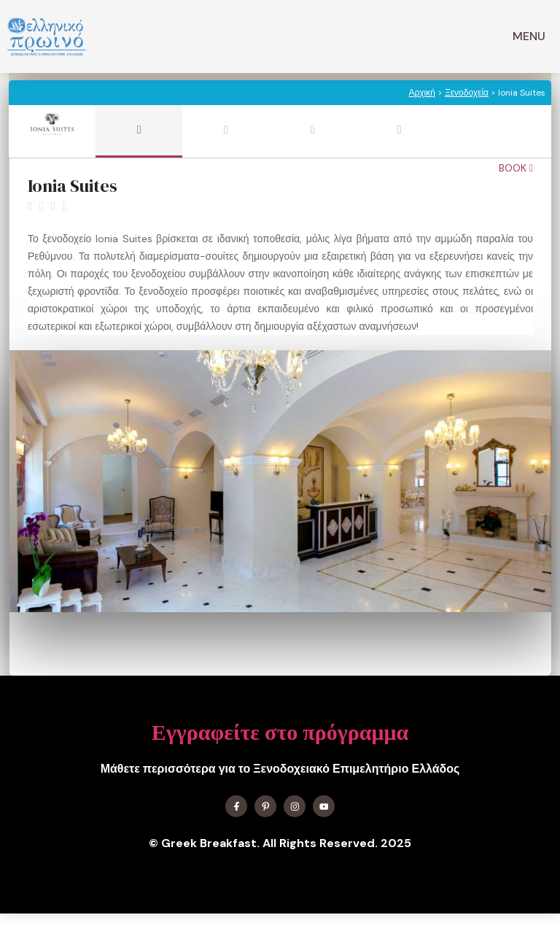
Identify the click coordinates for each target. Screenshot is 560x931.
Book (516, 168)
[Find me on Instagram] (295, 806)
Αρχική (421, 93)
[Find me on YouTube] (324, 806)
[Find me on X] (265, 806)
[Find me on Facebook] (236, 806)
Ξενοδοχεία (467, 93)
